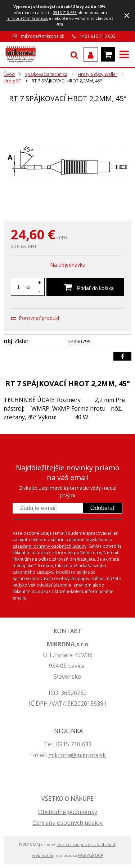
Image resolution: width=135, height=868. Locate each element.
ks (28, 287)
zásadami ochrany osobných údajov (49, 546)
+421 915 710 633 (98, 36)
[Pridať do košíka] (85, 287)
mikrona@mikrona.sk (27, 18)
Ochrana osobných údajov (67, 823)
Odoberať (103, 508)
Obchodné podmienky (68, 812)
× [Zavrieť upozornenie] (127, 15)
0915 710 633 (65, 12)
